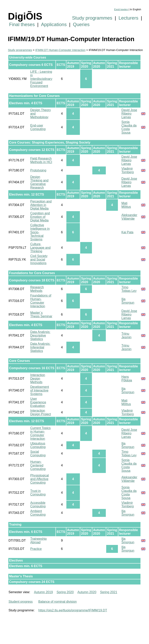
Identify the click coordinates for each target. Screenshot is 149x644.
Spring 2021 (109, 592)
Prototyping (38, 170)
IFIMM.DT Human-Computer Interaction (60, 50)
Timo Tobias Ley (129, 289)
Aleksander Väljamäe (129, 217)
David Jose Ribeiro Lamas (129, 114)
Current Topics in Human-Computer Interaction (41, 433)
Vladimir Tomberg (128, 170)
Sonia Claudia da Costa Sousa (129, 127)
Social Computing (38, 453)
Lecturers (128, 18)
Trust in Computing (38, 493)
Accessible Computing (38, 505)
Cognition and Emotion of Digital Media (40, 217)
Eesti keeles (121, 9)
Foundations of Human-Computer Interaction (41, 301)
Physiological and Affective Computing (40, 479)
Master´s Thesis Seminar (41, 314)
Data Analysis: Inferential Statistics (40, 347)
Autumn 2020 (87, 592)
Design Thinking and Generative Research (39, 182)
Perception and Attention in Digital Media (41, 205)
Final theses (22, 24)
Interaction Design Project (41, 412)
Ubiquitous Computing (38, 445)
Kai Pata (127, 232)
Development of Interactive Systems (40, 390)
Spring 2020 (65, 592)
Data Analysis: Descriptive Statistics (40, 335)
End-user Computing (38, 127)
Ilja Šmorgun (128, 301)
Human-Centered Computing (38, 465)
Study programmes (92, 18)
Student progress (21, 602)
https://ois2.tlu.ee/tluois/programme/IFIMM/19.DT (73, 610)
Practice (36, 549)
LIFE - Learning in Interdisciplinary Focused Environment (41, 79)
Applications (54, 24)
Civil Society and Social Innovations (39, 260)
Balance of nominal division (57, 602)
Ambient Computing (38, 513)
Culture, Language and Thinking (40, 248)
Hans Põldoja (127, 379)
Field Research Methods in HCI (41, 160)
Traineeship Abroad (39, 540)
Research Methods (37, 289)
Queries (81, 24)
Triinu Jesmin (127, 335)
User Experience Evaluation (38, 402)
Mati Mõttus (126, 205)
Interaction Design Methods (38, 379)
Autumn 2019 (43, 592)
